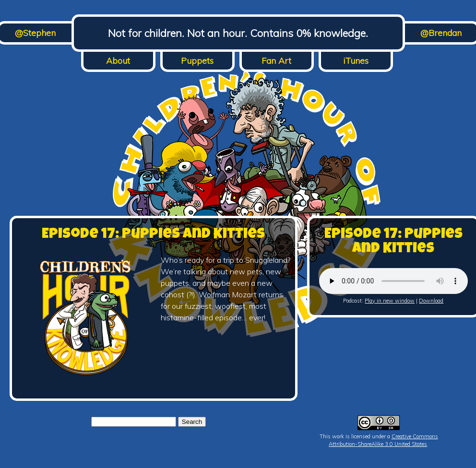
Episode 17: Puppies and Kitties (153, 235)
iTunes (356, 61)
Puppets (197, 61)
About (118, 61)
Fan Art (276, 61)
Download (431, 301)
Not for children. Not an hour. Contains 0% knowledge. (238, 33)
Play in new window (390, 301)
